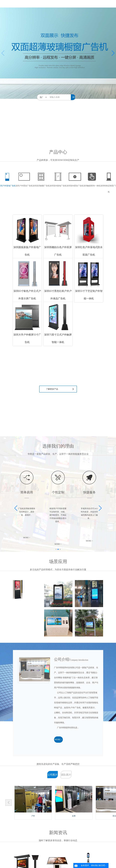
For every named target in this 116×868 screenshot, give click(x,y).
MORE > (58, 739)
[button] (113, 53)
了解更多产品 (52, 395)
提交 (74, 97)
